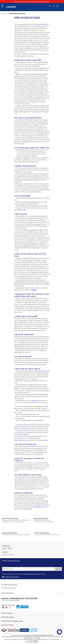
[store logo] (11, 7)
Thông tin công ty (7, 613)
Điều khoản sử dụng (7, 617)
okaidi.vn (43, 24)
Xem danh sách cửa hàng (9, 588)
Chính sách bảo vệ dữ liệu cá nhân (31, 574)
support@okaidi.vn (20, 440)
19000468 (37, 520)
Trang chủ (4, 14)
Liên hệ (45, 440)
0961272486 (47, 520)
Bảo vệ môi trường (8, 555)
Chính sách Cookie (7, 625)
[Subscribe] (58, 569)
